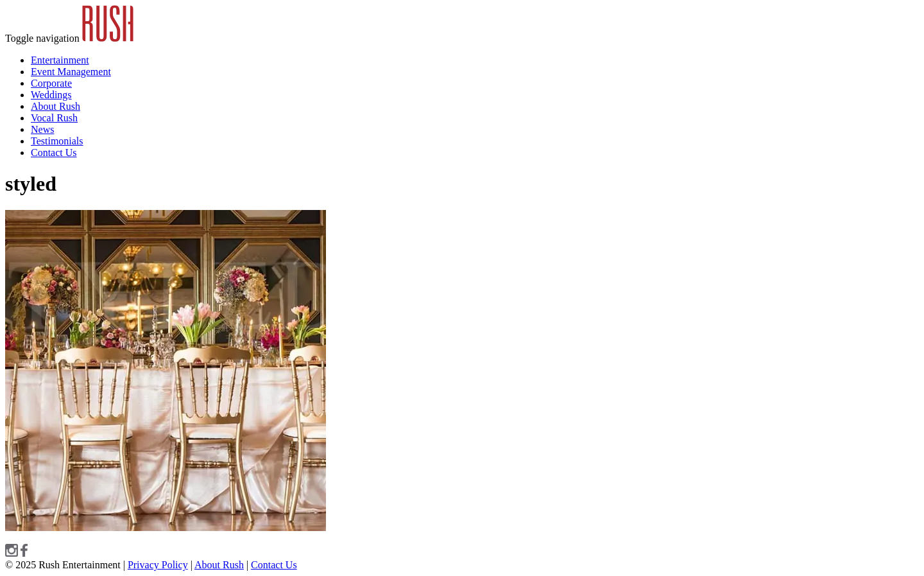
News (42, 129)
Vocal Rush (54, 118)
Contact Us (54, 153)
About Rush (56, 106)
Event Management (71, 72)
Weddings (51, 95)
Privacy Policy (158, 565)
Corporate (51, 83)
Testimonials (57, 141)
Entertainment (60, 60)
